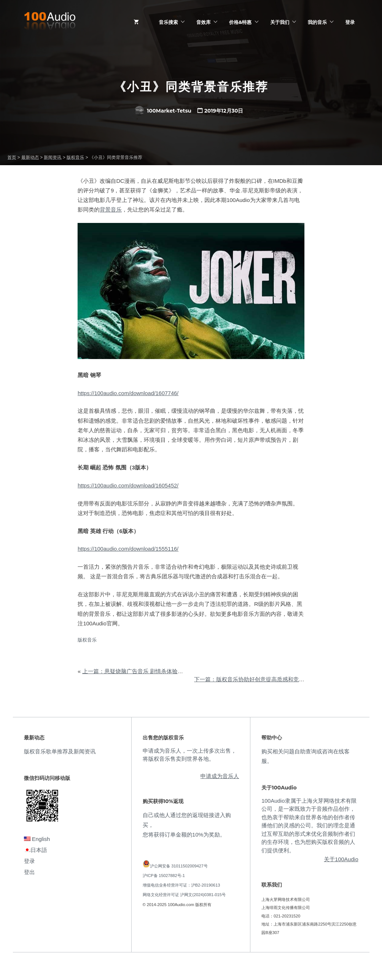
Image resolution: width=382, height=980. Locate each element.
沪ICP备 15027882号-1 (164, 876)
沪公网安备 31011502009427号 (179, 866)
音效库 (204, 22)
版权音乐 (87, 640)
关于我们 (280, 22)
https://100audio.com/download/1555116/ (128, 549)
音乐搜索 (168, 22)
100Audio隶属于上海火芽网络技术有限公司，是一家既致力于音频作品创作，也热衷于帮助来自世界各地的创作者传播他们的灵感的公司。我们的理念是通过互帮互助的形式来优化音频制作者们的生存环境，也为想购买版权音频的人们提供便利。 (309, 825)
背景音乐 (111, 210)
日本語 (35, 850)
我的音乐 (317, 22)
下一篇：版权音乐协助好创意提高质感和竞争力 (252, 679)
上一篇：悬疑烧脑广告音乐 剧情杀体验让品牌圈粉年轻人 (152, 671)
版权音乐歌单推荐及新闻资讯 (60, 751)
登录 (350, 22)
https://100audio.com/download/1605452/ (128, 485)
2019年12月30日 (224, 111)
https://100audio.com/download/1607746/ (128, 393)
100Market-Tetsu (163, 111)
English (37, 839)
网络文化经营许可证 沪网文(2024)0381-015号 (184, 895)
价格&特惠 (240, 22)
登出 (29, 872)
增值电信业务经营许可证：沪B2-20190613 (181, 885)
